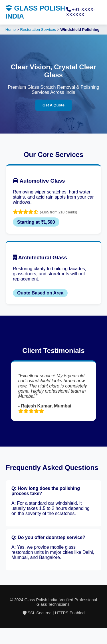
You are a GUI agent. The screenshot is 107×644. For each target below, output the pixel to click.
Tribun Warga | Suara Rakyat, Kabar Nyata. (4, 628)
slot (0, 628)
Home (11, 30)
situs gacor (1, 633)
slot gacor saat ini (1, 638)
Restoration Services (38, 30)
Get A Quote (53, 105)
